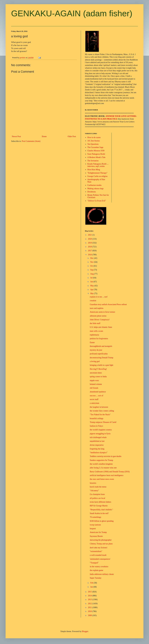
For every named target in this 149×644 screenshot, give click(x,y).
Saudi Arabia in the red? (99, 513)
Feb (92, 583)
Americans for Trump (98, 532)
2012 (90, 604)
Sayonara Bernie (96, 536)
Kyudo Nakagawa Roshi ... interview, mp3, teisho (98, 165)
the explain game (97, 570)
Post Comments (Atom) (31, 141)
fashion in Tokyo (96, 426)
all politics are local (97, 498)
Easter (92, 342)
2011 (90, 607)
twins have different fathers (100, 502)
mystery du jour (96, 350)
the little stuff (95, 323)
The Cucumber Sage (95, 147)
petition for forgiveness (99, 339)
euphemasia (94, 335)
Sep (92, 270)
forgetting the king (97, 449)
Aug (92, 274)
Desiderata (92, 192)
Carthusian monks (95, 185)
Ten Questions (93, 144)
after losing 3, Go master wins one (103, 468)
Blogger (85, 631)
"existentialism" (96, 551)
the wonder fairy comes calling (102, 411)
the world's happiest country (101, 430)
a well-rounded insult (98, 555)
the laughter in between (99, 407)
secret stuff (94, 399)
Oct (92, 266)
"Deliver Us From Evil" (97, 201)
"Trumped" (94, 563)
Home (44, 136)
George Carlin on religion (97, 176)
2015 (90, 592)
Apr (92, 290)
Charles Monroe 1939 (96, 151)
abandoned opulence (98, 392)
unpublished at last (97, 441)
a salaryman (94, 403)
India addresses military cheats (102, 574)
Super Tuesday (96, 578)
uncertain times (96, 373)
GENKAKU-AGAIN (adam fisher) (72, 13)
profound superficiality (99, 354)
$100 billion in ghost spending (102, 521)
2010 (90, 611)
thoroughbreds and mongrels (101, 346)
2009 (90, 615)
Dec (92, 258)
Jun (92, 282)
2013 (90, 600)
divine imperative (97, 445)
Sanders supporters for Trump (101, 460)
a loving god (95, 361)
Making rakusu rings (96, 189)
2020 (90, 239)
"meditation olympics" (99, 453)
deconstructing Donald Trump (102, 358)
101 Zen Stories (94, 141)
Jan (92, 587)
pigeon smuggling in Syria (100, 434)
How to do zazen (94, 137)
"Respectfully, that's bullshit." (101, 510)
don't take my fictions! (99, 548)
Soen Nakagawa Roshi (96, 154)
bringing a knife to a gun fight (102, 365)
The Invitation (93, 161)
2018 (90, 247)
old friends (94, 388)
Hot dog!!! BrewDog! (98, 369)
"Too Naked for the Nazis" (100, 415)
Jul (92, 278)
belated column (96, 384)
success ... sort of (97, 396)
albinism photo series (98, 316)
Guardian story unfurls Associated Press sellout (108, 304)
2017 (90, 251)
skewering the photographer (101, 540)
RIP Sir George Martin (99, 506)
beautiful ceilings (97, 418)
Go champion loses (97, 494)
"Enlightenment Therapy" (97, 173)
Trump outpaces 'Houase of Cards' (103, 422)
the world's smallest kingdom (101, 464)
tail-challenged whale (98, 437)
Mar (92, 293)
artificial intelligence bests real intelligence (107, 475)
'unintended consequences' (100, 559)
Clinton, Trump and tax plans (101, 544)
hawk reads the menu (98, 487)
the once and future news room (102, 479)
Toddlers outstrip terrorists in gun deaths (106, 456)
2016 (90, 255)
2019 (90, 243)
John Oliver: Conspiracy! (100, 320)
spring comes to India (98, 377)
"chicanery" (94, 491)
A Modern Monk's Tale (96, 157)
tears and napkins (97, 308)
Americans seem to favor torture (102, 312)
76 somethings (95, 517)
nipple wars (94, 380)
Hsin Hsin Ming (94, 170)
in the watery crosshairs (99, 567)
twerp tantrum (95, 525)
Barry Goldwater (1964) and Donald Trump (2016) (110, 472)
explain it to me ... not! (99, 297)
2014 (90, 596)
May (92, 286)
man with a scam (96, 331)
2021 (90, 235)
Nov (92, 262)
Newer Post (16, 136)
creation (93, 301)
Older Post (72, 136)
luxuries (93, 483)
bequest (93, 529)
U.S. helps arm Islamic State (101, 327)
